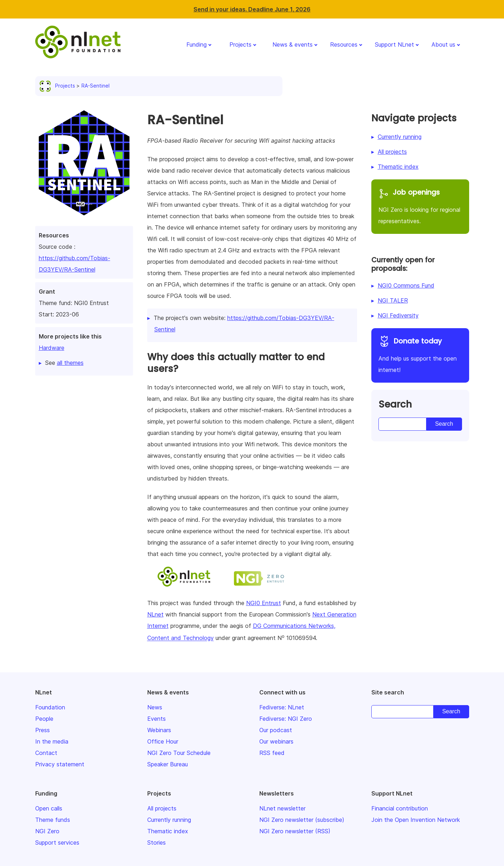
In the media (52, 741)
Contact (46, 753)
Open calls (49, 808)
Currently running (400, 137)
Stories (156, 843)
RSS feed (272, 753)
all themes (70, 363)
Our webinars (276, 741)
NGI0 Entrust (264, 603)
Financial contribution (400, 808)
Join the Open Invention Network (416, 820)
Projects (240, 44)
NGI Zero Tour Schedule (179, 753)
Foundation (50, 707)
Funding (197, 44)
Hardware (52, 348)
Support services (57, 843)
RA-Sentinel (96, 86)
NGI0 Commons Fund (406, 285)
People (44, 719)
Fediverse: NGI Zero (286, 719)
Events (156, 719)
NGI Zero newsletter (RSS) (295, 831)
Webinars (159, 730)
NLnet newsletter (282, 808)
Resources (344, 44)
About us (443, 44)
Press (43, 730)
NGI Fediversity (398, 315)
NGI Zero (47, 831)
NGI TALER (393, 300)
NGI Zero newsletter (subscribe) (302, 820)
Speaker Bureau (168, 764)
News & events (293, 44)
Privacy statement (60, 764)
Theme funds (53, 820)
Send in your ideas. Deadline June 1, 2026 (252, 9)
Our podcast (276, 730)
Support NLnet (394, 44)
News (155, 707)
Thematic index (398, 167)
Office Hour (163, 741)
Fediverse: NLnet (282, 707)
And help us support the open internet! (420, 354)
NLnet (155, 614)
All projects (392, 152)
